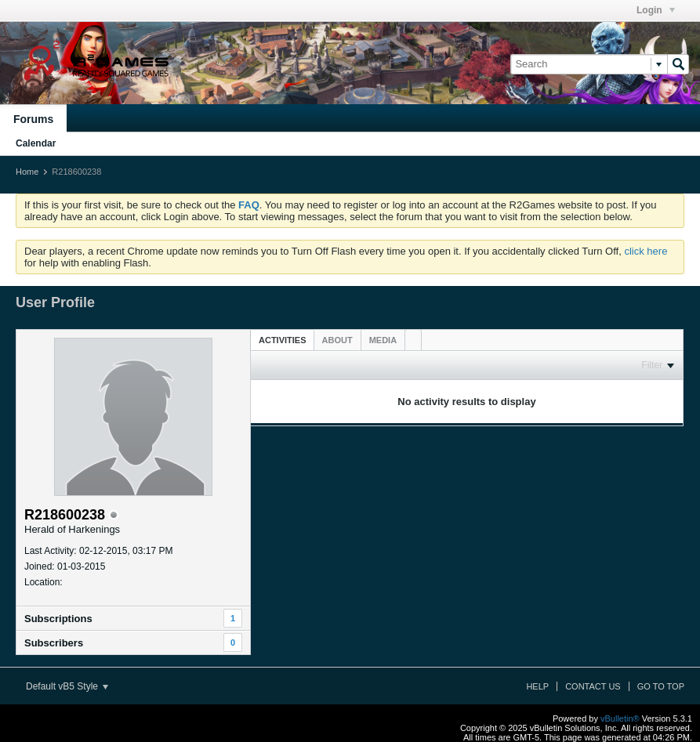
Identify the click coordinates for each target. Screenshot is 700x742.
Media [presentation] (383, 340)
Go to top (661, 686)
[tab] (283, 340)
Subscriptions (58, 619)
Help (537, 686)
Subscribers (54, 643)
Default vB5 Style (67, 686)
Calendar (36, 143)
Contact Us (593, 686)
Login (656, 10)
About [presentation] (337, 340)
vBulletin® (620, 718)
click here (646, 251)
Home (27, 172)
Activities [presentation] (283, 340)
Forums (33, 119)
